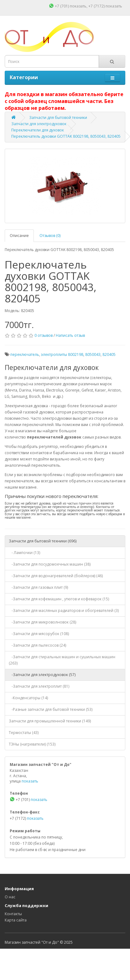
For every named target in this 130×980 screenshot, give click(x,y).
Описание (19, 236)
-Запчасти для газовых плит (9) (38, 587)
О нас (10, 897)
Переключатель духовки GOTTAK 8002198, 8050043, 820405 (66, 136)
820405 (109, 354)
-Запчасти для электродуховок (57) (42, 675)
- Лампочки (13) (24, 553)
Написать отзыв (70, 335)
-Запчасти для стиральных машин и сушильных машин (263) (62, 660)
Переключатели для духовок (38, 130)
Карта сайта (16, 920)
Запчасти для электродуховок (39, 124)
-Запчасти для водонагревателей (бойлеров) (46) (56, 576)
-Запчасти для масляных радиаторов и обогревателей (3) (64, 611)
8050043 (93, 354)
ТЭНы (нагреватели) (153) (32, 744)
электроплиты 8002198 (62, 354)
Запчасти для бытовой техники (58, 118)
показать (78, 6)
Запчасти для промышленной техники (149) (50, 721)
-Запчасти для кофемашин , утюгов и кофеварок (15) (59, 599)
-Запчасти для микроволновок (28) (42, 622)
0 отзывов (44, 335)
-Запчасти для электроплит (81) (39, 686)
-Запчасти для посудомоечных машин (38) (50, 564)
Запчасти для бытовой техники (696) (43, 541)
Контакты (13, 914)
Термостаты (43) (24, 733)
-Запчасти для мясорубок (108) (39, 634)
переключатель (25, 354)
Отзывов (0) (50, 236)
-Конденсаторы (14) (28, 698)
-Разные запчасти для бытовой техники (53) (51, 709)
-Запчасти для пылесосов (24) (37, 645)
